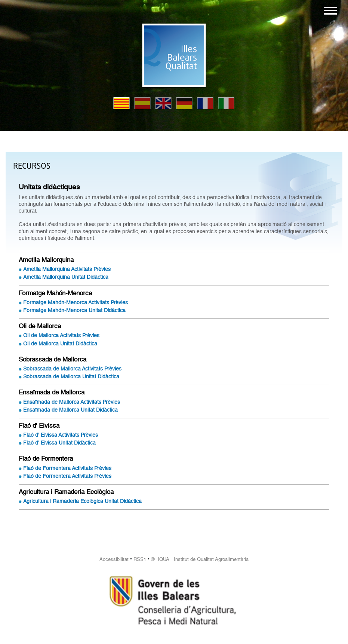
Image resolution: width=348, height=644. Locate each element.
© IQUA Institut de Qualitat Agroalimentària (200, 559)
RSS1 (140, 559)
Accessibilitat (114, 559)
